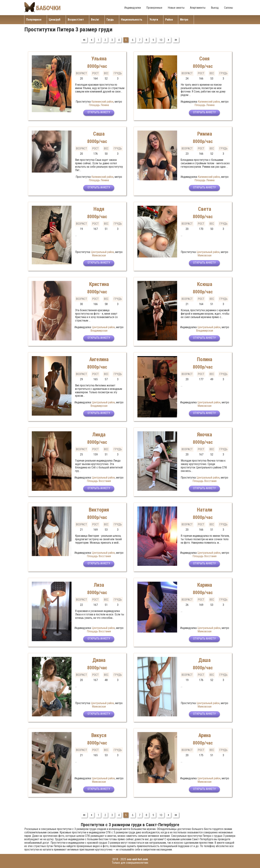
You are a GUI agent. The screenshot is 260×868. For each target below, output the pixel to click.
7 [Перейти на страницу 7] (140, 40)
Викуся (99, 735)
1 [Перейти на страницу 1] (98, 40)
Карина (205, 585)
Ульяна (99, 59)
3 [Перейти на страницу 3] (112, 40)
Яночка (205, 434)
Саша (99, 134)
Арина (205, 735)
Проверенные (154, 8)
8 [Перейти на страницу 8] (146, 40)
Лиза (99, 585)
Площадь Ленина (99, 105)
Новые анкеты (176, 8)
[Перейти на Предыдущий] (92, 40)
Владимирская (99, 331)
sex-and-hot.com (137, 859)
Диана (99, 660)
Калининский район (102, 102)
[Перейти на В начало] (84, 40)
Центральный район (102, 252)
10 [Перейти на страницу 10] (161, 40)
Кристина (99, 284)
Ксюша (204, 284)
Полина (204, 359)
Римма (205, 134)
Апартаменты (198, 8)
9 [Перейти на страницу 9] (153, 40)
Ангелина (99, 359)
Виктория (99, 510)
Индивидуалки (133, 8)
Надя (99, 209)
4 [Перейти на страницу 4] (119, 40)
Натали (204, 510)
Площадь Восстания (99, 481)
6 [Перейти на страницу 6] (133, 40)
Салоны (228, 8)
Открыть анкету (99, 113)
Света (204, 209)
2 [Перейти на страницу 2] (105, 40)
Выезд (215, 8)
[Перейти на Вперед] (168, 40)
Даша (205, 660)
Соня (204, 59)
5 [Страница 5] (126, 40)
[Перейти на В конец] (176, 40)
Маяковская (99, 255)
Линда (99, 434)
